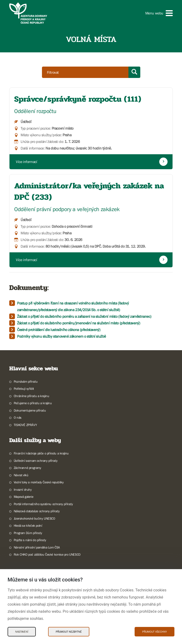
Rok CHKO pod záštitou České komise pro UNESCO (47, 554)
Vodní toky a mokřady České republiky (39, 482)
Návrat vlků (21, 475)
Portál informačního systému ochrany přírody (43, 504)
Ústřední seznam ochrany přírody (36, 461)
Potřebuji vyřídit (24, 389)
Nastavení (22, 632)
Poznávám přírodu (26, 381)
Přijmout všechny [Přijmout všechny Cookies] (155, 632)
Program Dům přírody (28, 533)
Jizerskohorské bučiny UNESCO (34, 518)
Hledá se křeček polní (28, 526)
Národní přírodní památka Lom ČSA (37, 547)
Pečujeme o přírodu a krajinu (33, 403)
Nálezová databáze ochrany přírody (37, 511)
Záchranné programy (27, 468)
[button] (159, 13)
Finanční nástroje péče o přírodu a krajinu (41, 453)
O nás (18, 417)
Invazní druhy (23, 490)
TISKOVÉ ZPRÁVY (25, 425)
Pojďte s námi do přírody (30, 540)
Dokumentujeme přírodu (30, 410)
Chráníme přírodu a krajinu (32, 396)
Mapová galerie (23, 497)
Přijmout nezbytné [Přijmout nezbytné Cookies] (69, 632)
